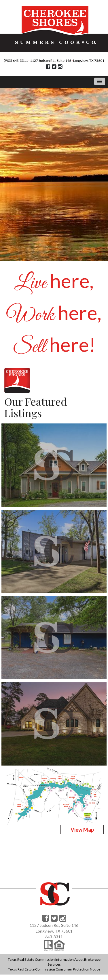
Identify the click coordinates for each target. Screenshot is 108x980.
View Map (82, 830)
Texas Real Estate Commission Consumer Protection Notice (54, 969)
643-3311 (54, 937)
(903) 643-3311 (16, 61)
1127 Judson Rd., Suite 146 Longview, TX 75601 (67, 61)
